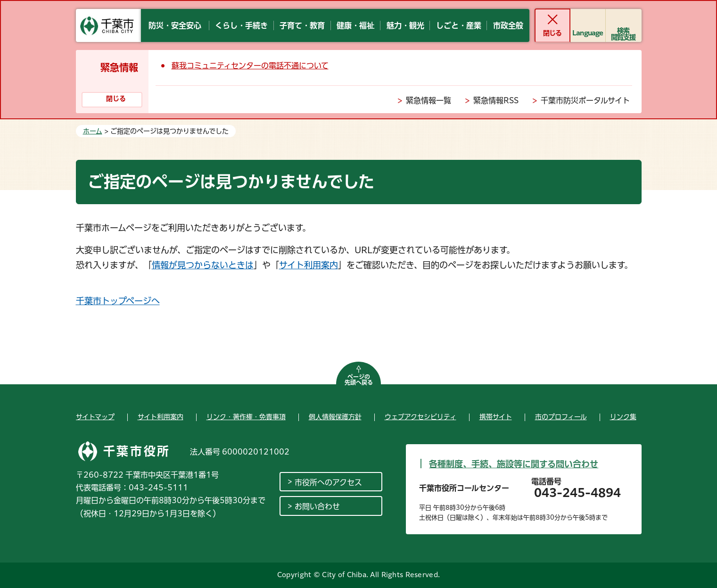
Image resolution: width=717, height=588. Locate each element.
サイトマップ (95, 417)
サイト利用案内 (309, 265)
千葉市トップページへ (118, 301)
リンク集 (623, 417)
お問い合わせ (317, 506)
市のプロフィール (561, 417)
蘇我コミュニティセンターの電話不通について (250, 66)
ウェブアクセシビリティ (420, 417)
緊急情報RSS (496, 100)
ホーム (93, 131)
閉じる (552, 33)
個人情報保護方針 (335, 417)
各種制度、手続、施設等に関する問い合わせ (514, 464)
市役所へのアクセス (328, 482)
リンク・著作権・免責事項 (246, 417)
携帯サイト (496, 417)
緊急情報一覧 (429, 100)
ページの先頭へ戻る (359, 380)
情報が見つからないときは (203, 265)
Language (588, 33)
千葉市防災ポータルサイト (585, 100)
